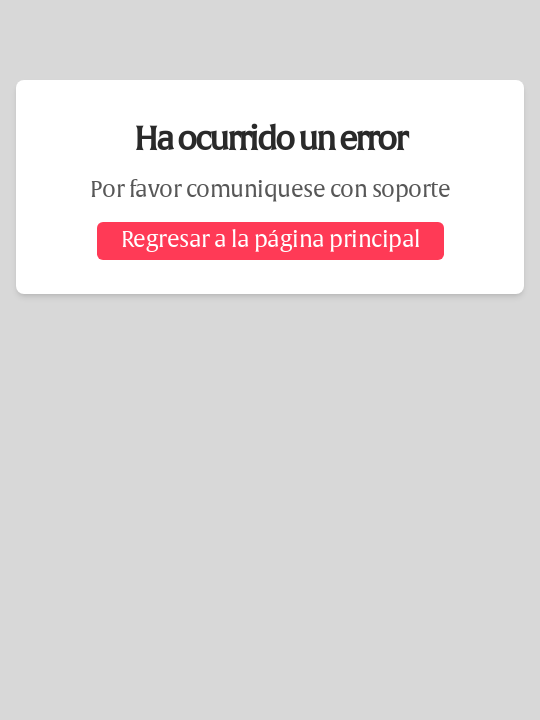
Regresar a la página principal (270, 241)
